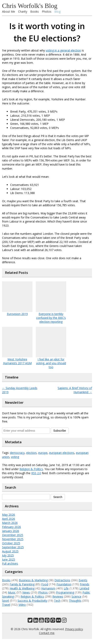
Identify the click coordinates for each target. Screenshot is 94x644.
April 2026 (9, 519)
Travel (6, 605)
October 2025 (11, 543)
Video (22, 605)
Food (45, 584)
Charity (23, 12)
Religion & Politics (31, 469)
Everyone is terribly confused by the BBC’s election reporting (51, 318)
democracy (17, 453)
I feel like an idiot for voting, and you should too (51, 363)
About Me (9, 12)
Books (35, 12)
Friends (85, 584)
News (26, 592)
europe (43, 453)
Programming (65, 592)
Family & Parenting (22, 584)
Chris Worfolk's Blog (30, 6)
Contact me (47, 633)
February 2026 (11, 527)
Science (76, 596)
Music (12, 592)
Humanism (48, 588)
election (31, 453)
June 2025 (9, 559)
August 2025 (10, 551)
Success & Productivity (32, 601)
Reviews (58, 596)
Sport (6, 601)
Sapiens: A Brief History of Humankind (75, 390)
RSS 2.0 (36, 473)
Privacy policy (74, 629)
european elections (62, 453)
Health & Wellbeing (22, 588)
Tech (57, 601)
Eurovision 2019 (17, 314)
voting (15, 457)
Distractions (62, 580)
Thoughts (75, 601)
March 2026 (10, 523)
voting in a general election (63, 50)
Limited (84, 588)
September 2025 (13, 547)
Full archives (10, 563)
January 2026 (11, 531)
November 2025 (13, 539)
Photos (47, 12)
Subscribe (60, 431)
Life (66, 588)
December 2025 (13, 535)
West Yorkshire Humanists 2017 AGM (17, 361)
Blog (57, 12)
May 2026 (9, 515)
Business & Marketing (33, 580)
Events (83, 580)
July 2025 (8, 555)
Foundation (64, 584)
